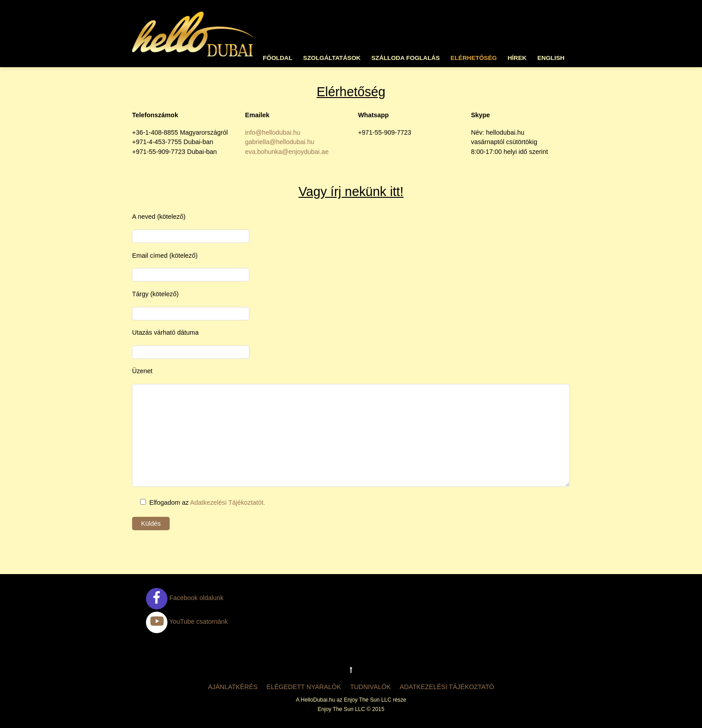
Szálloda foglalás (405, 58)
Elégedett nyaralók (304, 687)
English (551, 58)
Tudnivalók (370, 687)
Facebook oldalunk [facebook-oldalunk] (185, 598)
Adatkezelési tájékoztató (447, 687)
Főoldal (278, 58)
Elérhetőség (473, 58)
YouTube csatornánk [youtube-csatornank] (187, 622)
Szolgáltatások (332, 58)
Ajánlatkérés (233, 687)
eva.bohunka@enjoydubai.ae (287, 152)
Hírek (517, 58)
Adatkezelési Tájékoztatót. (228, 502)
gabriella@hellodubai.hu (280, 142)
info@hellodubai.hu (272, 132)
